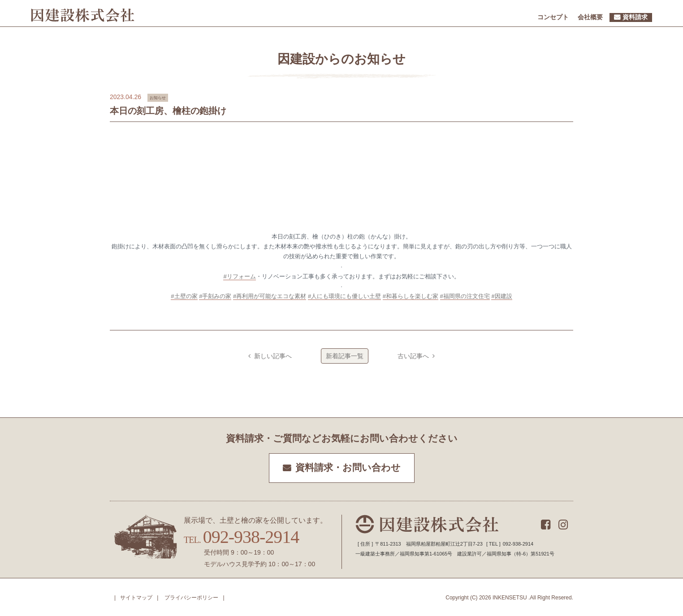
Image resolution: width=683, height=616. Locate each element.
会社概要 (590, 17)
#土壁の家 (184, 296)
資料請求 (635, 17)
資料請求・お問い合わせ (348, 468)
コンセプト (553, 17)
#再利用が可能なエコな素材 (270, 296)
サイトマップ (136, 598)
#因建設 (501, 296)
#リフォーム (239, 276)
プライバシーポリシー (191, 598)
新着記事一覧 (345, 356)
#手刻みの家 (215, 296)
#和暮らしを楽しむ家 (411, 296)
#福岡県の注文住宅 (465, 296)
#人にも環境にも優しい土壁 (344, 296)
